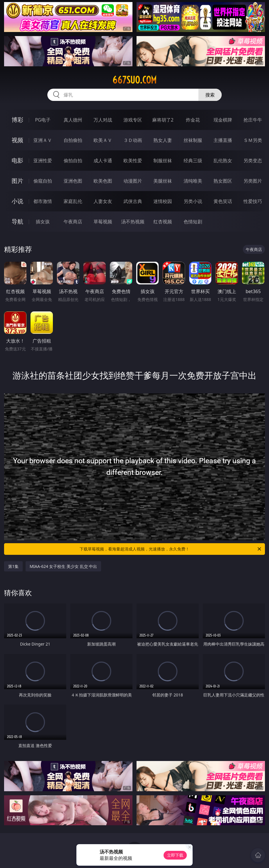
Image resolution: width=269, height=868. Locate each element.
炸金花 (193, 120)
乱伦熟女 (223, 161)
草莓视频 (103, 222)
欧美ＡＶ (103, 140)
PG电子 (43, 120)
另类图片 (253, 181)
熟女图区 (223, 181)
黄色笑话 (223, 201)
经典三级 (193, 161)
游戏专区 (133, 120)
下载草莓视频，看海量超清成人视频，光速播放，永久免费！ (171, 549)
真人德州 (73, 120)
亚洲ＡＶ (43, 140)
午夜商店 (73, 222)
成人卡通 (103, 161)
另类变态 (253, 161)
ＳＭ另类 (253, 140)
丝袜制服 (193, 140)
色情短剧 (193, 222)
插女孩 (43, 222)
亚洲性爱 (43, 161)
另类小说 (193, 201)
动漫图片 (133, 181)
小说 (17, 201)
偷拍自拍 (73, 161)
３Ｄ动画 (133, 140)
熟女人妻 (163, 140)
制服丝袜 (163, 161)
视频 (17, 140)
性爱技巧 (253, 201)
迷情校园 (163, 201)
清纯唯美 (193, 181)
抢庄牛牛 (253, 120)
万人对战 (103, 120)
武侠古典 (133, 201)
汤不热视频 (133, 222)
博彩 (17, 120)
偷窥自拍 (43, 181)
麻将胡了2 (163, 120)
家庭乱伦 (73, 201)
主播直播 (223, 140)
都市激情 (43, 201)
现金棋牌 (223, 120)
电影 (17, 160)
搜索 (210, 95)
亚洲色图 (73, 181)
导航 (17, 221)
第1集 (13, 566)
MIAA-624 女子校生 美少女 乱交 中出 (63, 566)
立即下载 (175, 855)
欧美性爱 (133, 161)
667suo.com (134, 80)
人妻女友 (103, 201)
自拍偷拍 (73, 140)
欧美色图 (103, 181)
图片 (17, 181)
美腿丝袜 (163, 181)
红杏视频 (163, 222)
